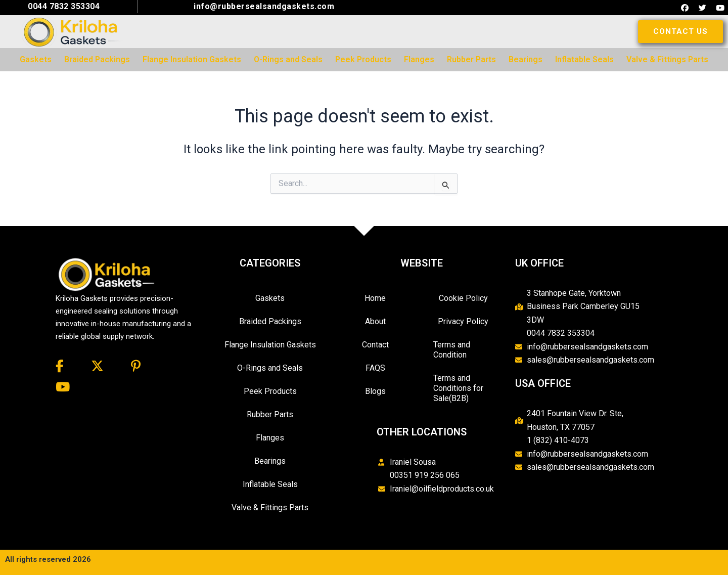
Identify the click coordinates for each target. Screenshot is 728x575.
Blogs (375, 391)
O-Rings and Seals (270, 368)
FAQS (375, 368)
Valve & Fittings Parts (270, 507)
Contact (375, 345)
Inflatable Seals (270, 484)
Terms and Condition (452, 350)
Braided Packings (270, 321)
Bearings (270, 461)
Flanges (270, 438)
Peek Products (270, 391)
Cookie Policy (463, 298)
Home (375, 298)
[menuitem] (36, 60)
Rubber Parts (270, 414)
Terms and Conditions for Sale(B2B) (458, 388)
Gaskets (270, 298)
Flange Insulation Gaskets (270, 345)
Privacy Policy (463, 321)
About (375, 321)
